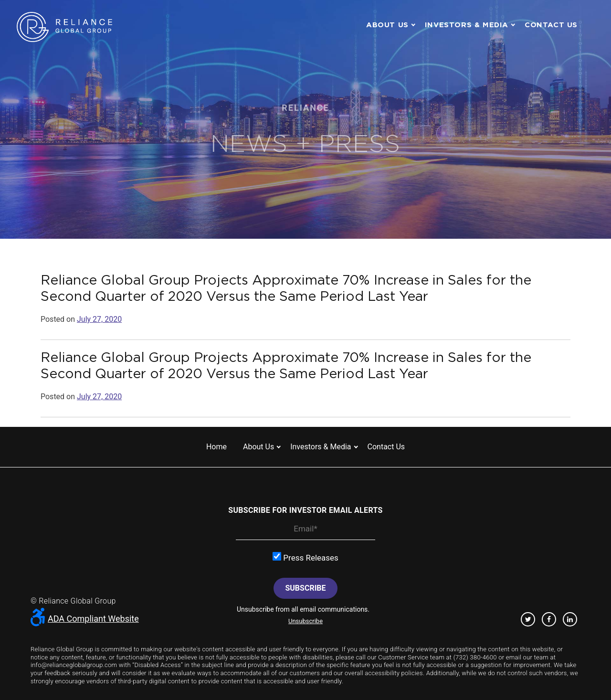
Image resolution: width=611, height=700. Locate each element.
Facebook (549, 619)
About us (387, 25)
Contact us (551, 25)
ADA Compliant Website (85, 619)
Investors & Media (467, 25)
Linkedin (570, 619)
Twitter (528, 619)
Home (216, 447)
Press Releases (305, 557)
